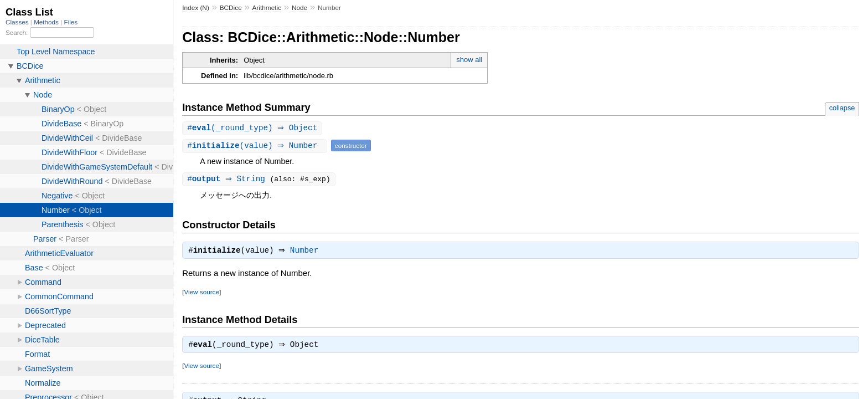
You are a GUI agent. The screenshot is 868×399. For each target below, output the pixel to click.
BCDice (231, 8)
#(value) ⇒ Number (256, 146)
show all (469, 60)
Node (299, 8)
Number (307, 253)
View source (201, 294)
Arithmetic (267, 8)
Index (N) (196, 8)
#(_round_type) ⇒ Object (254, 128)
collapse (842, 108)
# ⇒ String (230, 180)
